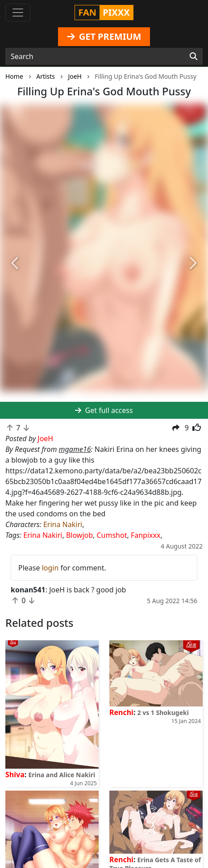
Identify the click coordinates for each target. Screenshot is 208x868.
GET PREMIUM (104, 36)
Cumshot (112, 535)
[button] (16, 264)
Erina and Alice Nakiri (62, 775)
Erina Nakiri (63, 524)
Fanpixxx (146, 535)
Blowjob (79, 535)
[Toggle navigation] (18, 13)
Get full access (104, 410)
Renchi (121, 712)
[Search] (193, 56)
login (50, 568)
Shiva (15, 774)
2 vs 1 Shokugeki (163, 713)
